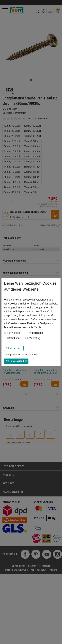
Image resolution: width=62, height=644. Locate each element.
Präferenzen (36, 333)
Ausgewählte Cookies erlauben (21, 355)
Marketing (35, 338)
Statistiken (13, 338)
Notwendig (14, 333)
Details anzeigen (14, 348)
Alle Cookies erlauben (16, 361)
